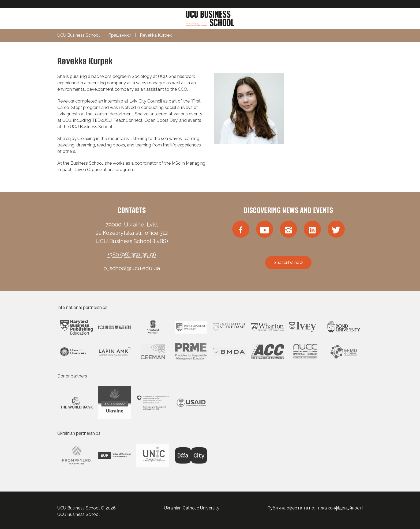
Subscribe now (288, 262)
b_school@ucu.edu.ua (132, 268)
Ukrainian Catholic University (192, 508)
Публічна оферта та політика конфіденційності (315, 508)
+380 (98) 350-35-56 (132, 255)
